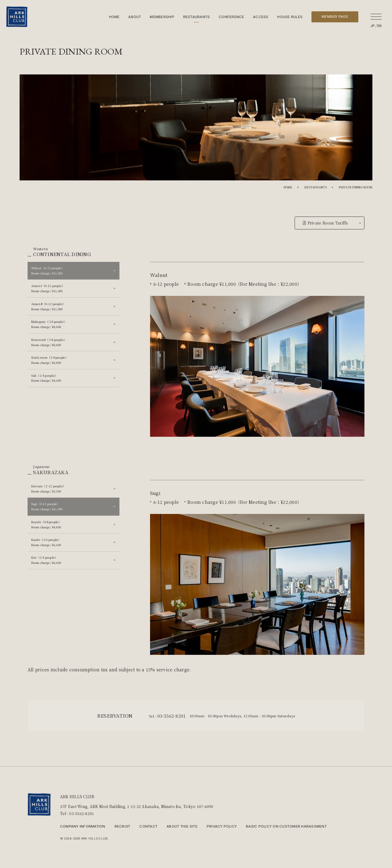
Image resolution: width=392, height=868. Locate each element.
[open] (376, 17)
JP (373, 26)
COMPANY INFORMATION (83, 826)
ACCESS (261, 17)
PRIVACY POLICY (222, 826)
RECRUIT (123, 826)
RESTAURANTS (197, 17)
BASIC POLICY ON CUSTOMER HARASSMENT (286, 826)
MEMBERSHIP (162, 17)
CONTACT (148, 826)
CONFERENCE (231, 17)
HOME (114, 17)
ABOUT (135, 17)
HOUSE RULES (290, 17)
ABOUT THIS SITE (182, 826)
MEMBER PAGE (335, 17)
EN (380, 26)
